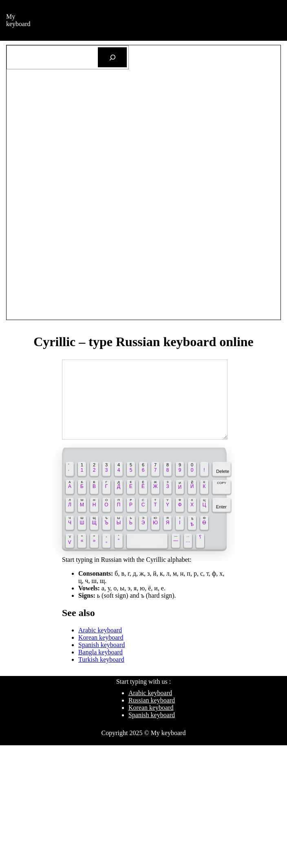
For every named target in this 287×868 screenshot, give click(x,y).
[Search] (112, 57)
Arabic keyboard (100, 630)
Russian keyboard (152, 700)
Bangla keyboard (100, 652)
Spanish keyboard (102, 645)
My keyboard (18, 20)
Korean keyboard (101, 637)
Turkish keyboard (101, 659)
